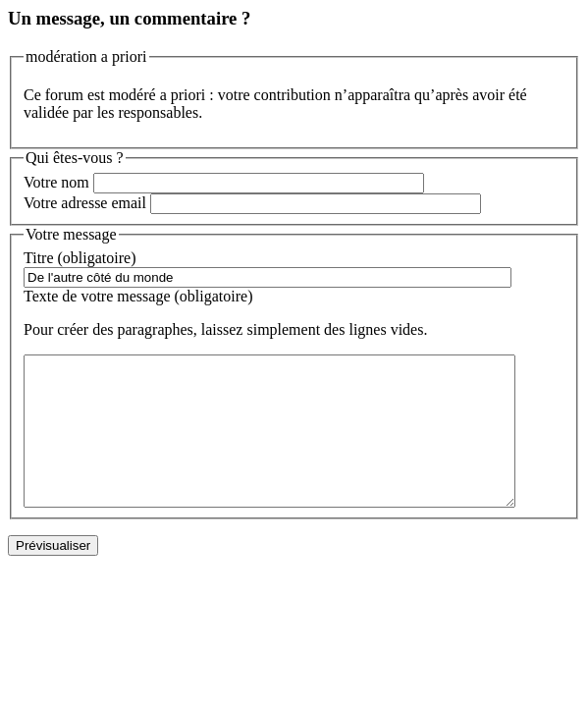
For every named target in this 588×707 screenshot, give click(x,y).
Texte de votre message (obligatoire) (138, 296)
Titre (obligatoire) (80, 258)
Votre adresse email (85, 203)
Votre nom (56, 182)
